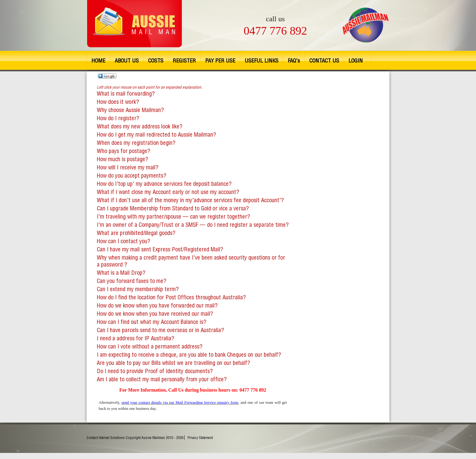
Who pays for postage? (124, 151)
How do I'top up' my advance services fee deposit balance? (164, 184)
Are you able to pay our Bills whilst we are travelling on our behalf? (173, 363)
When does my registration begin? (136, 143)
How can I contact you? (124, 241)
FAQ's (294, 61)
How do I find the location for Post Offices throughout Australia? (171, 297)
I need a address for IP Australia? (136, 338)
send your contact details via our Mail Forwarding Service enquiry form (180, 402)
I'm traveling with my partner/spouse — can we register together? (173, 217)
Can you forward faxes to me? (132, 281)
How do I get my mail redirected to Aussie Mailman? (156, 135)
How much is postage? (122, 159)
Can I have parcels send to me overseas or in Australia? (160, 330)
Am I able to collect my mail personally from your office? (162, 379)
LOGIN (356, 61)
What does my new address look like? (140, 126)
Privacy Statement (200, 438)
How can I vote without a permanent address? (150, 347)
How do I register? (118, 118)
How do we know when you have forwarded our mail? (157, 306)
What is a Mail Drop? (121, 273)
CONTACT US (324, 61)
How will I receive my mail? (128, 167)
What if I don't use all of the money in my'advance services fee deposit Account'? (190, 200)
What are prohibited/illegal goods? (136, 233)
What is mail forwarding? (150, 90)
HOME (98, 61)
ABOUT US (127, 61)
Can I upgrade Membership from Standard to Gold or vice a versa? (173, 208)
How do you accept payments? (132, 176)
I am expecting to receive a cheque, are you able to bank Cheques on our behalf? (189, 355)
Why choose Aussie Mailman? (130, 110)
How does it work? (118, 102)
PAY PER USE (220, 61)
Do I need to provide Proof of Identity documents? (155, 371)
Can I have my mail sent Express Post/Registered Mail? (160, 249)
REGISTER (184, 61)
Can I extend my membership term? (138, 289)
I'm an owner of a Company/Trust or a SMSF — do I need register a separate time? (193, 225)
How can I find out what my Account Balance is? (152, 322)
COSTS (156, 61)
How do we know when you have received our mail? (155, 314)
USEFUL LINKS (262, 61)
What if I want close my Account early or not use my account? (168, 192)
